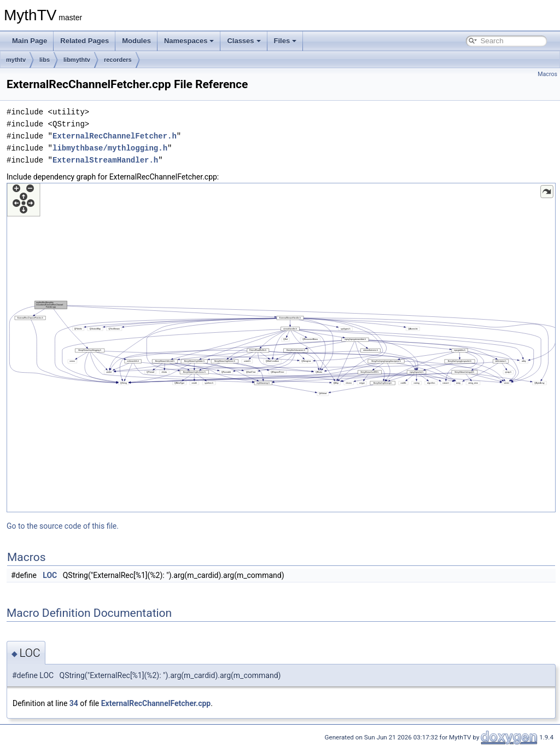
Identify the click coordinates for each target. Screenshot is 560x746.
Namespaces (189, 41)
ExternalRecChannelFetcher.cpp (156, 703)
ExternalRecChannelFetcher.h (115, 136)
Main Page (30, 41)
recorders (118, 60)
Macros (547, 74)
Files (285, 41)
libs (45, 60)
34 (74, 703)
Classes (244, 41)
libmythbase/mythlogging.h (110, 148)
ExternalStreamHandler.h (105, 160)
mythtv (16, 60)
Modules (136, 41)
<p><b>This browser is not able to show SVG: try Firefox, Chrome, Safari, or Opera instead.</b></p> (281, 348)
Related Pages (84, 41)
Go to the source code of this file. (63, 526)
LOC (50, 575)
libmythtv (77, 60)
